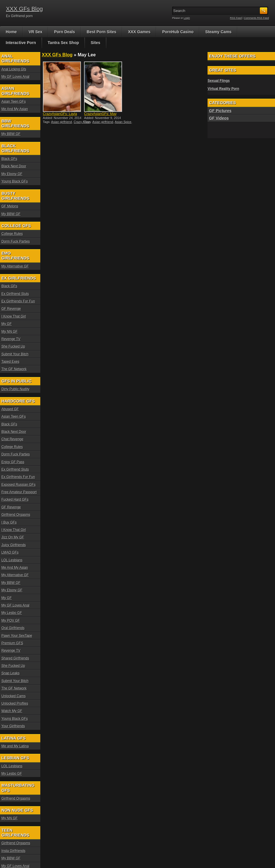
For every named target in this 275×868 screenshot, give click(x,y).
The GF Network (14, 369)
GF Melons (10, 206)
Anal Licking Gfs (14, 69)
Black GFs (9, 159)
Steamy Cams (218, 32)
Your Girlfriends (13, 726)
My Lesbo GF (12, 613)
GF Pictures (220, 111)
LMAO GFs (10, 552)
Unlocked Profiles (15, 703)
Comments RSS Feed (256, 18)
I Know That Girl (14, 316)
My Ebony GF (12, 174)
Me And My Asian (15, 109)
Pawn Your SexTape (17, 636)
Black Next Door (14, 166)
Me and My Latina (15, 746)
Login (187, 18)
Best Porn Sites (101, 32)
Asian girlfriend (62, 122)
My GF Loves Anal (15, 77)
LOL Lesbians (12, 560)
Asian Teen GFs (14, 102)
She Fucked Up (13, 346)
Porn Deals (64, 32)
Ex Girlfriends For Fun (18, 301)
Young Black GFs (15, 181)
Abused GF (10, 409)
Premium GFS (12, 643)
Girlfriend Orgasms (16, 515)
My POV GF (11, 621)
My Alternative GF (15, 266)
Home (11, 32)
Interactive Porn (21, 43)
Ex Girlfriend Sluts (15, 294)
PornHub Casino (178, 32)
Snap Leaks (10, 673)
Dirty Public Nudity (15, 389)
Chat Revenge (12, 439)
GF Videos (219, 118)
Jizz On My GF (13, 537)
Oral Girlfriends (13, 628)
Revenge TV (11, 339)
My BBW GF (11, 134)
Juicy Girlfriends (14, 545)
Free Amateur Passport (19, 492)
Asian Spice (123, 122)
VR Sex (35, 32)
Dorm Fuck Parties (16, 241)
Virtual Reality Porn (223, 89)
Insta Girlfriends (13, 851)
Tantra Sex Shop (63, 43)
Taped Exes (10, 362)
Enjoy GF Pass (13, 462)
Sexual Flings (219, 81)
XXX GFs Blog (24, 9)
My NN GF (10, 332)
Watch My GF (12, 711)
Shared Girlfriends (15, 658)
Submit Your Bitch (15, 354)
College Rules (12, 234)
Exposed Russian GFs (18, 485)
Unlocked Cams (14, 696)
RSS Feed (236, 18)
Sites (95, 43)
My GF (7, 324)
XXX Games (139, 32)
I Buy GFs (9, 522)
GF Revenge (11, 309)
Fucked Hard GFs (15, 500)
